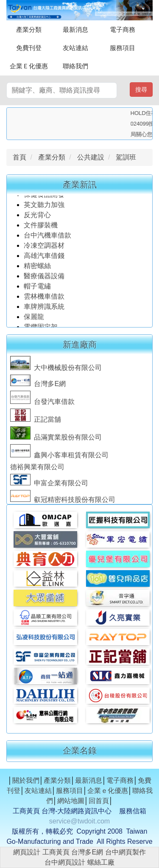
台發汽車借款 (42, 403)
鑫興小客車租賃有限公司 (59, 457)
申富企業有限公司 (49, 485)
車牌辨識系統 (44, 309)
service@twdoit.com (79, 821)
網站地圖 (71, 801)
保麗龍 (34, 319)
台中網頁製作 (126, 852)
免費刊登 (29, 48)
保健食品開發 (44, 197)
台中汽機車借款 (48, 237)
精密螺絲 (37, 268)
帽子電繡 (38, 288)
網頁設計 (27, 852)
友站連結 (75, 48)
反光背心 (37, 217)
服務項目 (123, 48)
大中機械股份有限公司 (56, 369)
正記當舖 (36, 421)
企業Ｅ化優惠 (29, 66)
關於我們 (26, 780)
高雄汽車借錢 (44, 258)
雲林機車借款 (44, 298)
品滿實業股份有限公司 (56, 439)
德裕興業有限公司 (37, 469)
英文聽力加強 (45, 207)
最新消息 (75, 29)
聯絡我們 (75, 66)
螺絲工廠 (101, 862)
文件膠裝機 (41, 227)
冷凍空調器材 (45, 248)
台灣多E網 (38, 385)
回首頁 (99, 801)
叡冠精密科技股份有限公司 (63, 501)
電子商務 (123, 29)
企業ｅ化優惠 (108, 791)
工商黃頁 (56, 852)
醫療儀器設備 (45, 278)
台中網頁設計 (65, 862)
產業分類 (29, 29)
